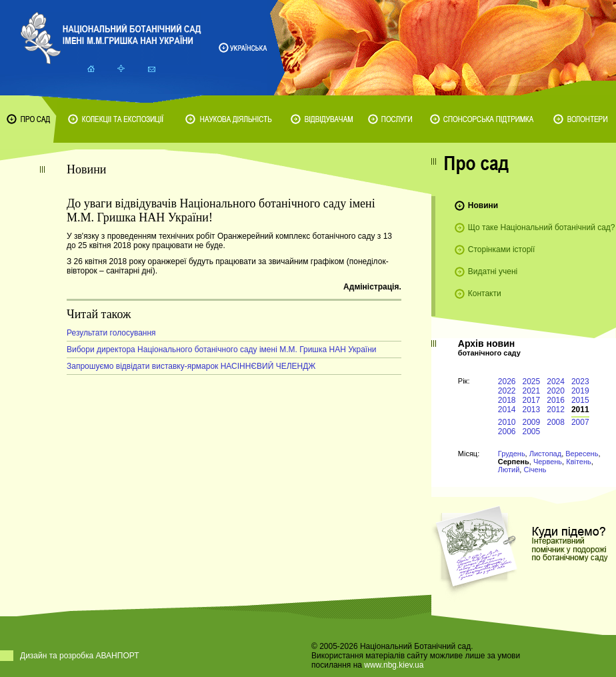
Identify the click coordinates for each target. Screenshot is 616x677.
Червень (548, 462)
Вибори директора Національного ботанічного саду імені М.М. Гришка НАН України (222, 350)
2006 (507, 432)
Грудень (512, 454)
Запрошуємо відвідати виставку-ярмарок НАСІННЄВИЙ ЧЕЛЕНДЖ (191, 366)
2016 (556, 400)
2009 (532, 422)
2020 (556, 391)
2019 (580, 391)
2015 (580, 400)
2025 (532, 382)
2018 (507, 400)
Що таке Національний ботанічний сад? (542, 227)
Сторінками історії (502, 249)
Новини (483, 205)
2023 (580, 382)
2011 (580, 410)
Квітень (579, 462)
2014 (507, 410)
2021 (532, 391)
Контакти (485, 293)
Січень (535, 470)
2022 (507, 391)
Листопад (545, 454)
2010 (507, 422)
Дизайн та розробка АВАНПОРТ (80, 656)
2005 (532, 432)
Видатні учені (493, 271)
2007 (580, 422)
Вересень (582, 454)
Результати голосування (111, 333)
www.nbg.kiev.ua (394, 665)
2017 (532, 400)
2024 (556, 382)
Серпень (514, 462)
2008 (556, 422)
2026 (507, 382)
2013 (532, 410)
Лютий (509, 470)
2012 (556, 410)
